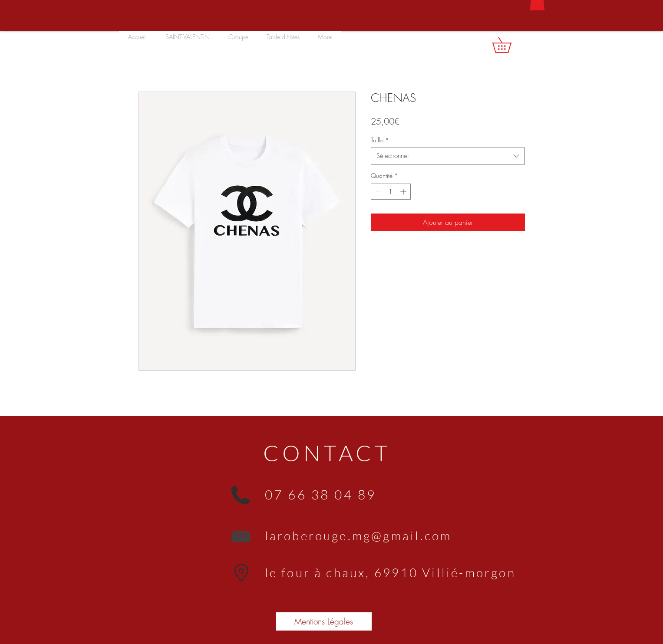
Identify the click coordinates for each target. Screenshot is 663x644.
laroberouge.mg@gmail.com (358, 536)
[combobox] (448, 156)
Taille (380, 140)
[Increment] (404, 192)
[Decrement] (378, 192)
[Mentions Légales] (324, 621)
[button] (509, 45)
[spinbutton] (391, 192)
